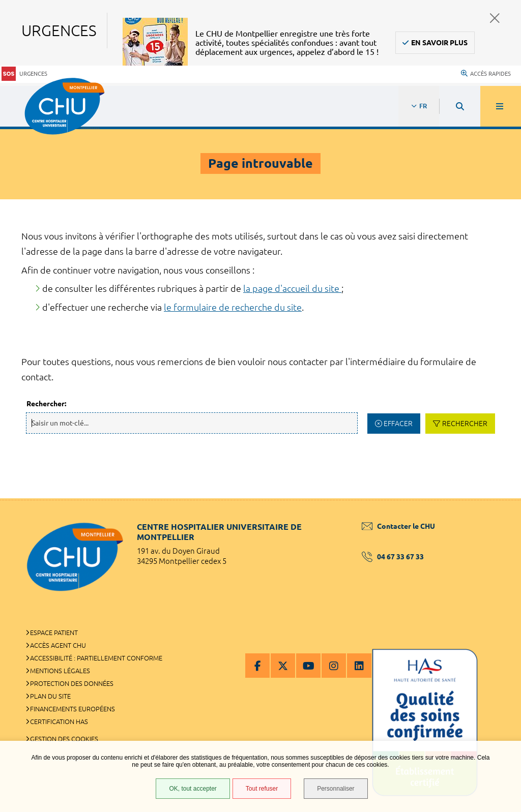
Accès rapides (486, 74)
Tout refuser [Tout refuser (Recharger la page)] (262, 789)
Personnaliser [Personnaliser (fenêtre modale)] (336, 789)
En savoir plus (439, 43)
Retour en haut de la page (496, 498)
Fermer (495, 18)
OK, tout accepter (193, 789)
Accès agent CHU (58, 645)
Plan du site (50, 696)
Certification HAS (59, 721)
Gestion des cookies (64, 739)
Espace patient (54, 633)
